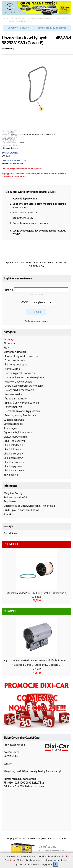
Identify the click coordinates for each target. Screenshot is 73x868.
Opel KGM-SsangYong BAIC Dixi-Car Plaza (46, 839)
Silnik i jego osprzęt (14, 441)
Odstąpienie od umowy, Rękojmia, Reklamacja (29, 506)
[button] (18, 28)
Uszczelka (60, 18)
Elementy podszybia (16, 365)
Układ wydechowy (14, 471)
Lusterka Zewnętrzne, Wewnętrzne (24, 377)
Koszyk (8, 526)
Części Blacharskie (14, 420)
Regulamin (10, 501)
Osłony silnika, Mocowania (19, 390)
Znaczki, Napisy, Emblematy (20, 415)
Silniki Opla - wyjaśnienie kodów (21, 510)
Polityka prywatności (15, 497)
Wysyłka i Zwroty (13, 493)
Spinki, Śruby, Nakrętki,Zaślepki (22, 403)
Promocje (9, 339)
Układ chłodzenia (13, 445)
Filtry (6, 348)
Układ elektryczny (14, 454)
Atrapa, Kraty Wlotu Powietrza (22, 356)
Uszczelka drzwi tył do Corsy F (19, 21)
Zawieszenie (11, 475)
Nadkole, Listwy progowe (19, 382)
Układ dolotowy (12, 449)
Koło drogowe (11, 428)
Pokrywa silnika (13, 394)
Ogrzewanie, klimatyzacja (18, 432)
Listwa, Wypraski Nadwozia (20, 373)
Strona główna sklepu (15, 18)
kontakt (8, 764)
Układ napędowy (13, 466)
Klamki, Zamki (12, 369)
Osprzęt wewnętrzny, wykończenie (24, 386)
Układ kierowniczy (14, 462)
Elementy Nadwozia (41, 18)
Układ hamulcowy (14, 458)
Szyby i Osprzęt (13, 407)
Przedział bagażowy (16, 399)
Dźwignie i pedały (13, 424)
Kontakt (8, 514)
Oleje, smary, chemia (15, 437)
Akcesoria (9, 343)
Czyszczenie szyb (15, 360)
